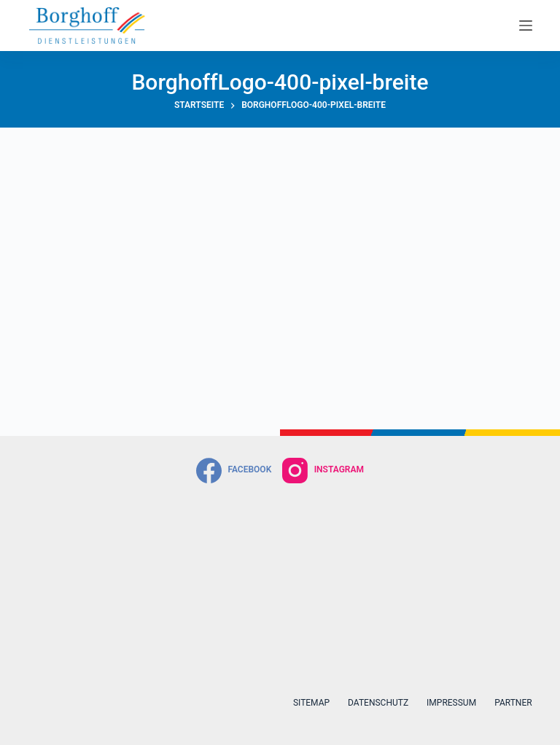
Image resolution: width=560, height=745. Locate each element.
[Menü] (526, 26)
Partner (513, 703)
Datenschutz (378, 703)
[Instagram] (323, 471)
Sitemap (311, 703)
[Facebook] (234, 471)
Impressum (451, 703)
